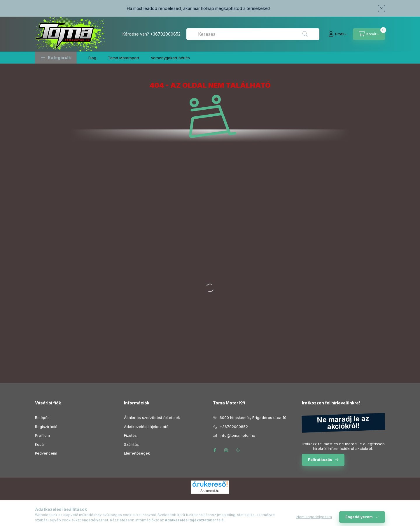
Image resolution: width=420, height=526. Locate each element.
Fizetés (130, 435)
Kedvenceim (46, 453)
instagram (226, 450)
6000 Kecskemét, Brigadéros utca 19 (253, 418)
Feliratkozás (320, 460)
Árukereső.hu (210, 491)
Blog (92, 58)
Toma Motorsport (124, 58)
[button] (56, 58)
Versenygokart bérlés (170, 58)
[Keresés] (305, 34)
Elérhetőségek (137, 453)
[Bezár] (381, 8)
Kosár (40, 444)
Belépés (42, 418)
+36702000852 (165, 34)
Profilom (42, 435)
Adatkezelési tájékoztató (146, 427)
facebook (215, 450)
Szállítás (131, 444)
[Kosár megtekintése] (369, 34)
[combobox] (253, 34)
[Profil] (338, 34)
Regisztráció (46, 427)
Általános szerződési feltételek (152, 418)
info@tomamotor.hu (237, 435)
